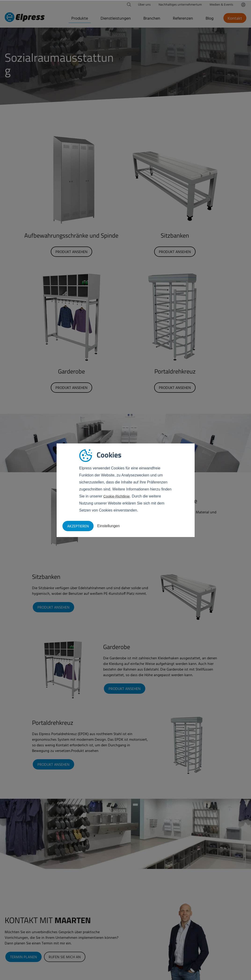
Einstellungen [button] (109, 526)
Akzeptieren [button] (78, 526)
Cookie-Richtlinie (117, 496)
